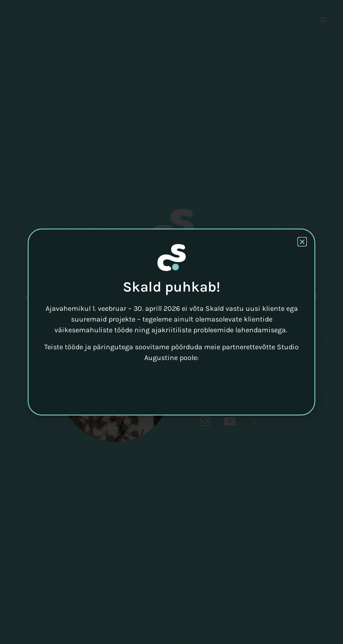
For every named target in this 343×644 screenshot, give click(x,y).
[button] (302, 242)
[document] (171, 322)
